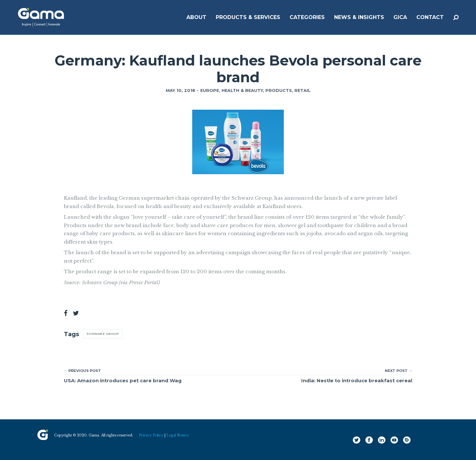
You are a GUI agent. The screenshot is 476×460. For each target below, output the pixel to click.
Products (279, 90)
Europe (210, 90)
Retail (302, 90)
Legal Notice (178, 435)
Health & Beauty (242, 90)
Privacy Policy (151, 435)
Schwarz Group (103, 334)
